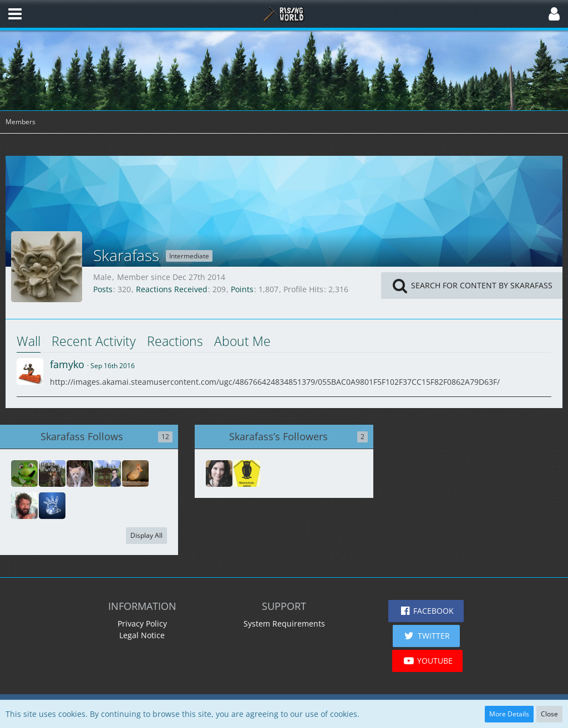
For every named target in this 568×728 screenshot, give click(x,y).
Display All (146, 535)
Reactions (175, 341)
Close (549, 714)
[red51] (52, 506)
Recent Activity (94, 341)
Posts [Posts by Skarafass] (103, 289)
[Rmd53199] (219, 474)
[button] (15, 14)
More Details (509, 714)
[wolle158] (52, 474)
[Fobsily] (108, 474)
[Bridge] (24, 474)
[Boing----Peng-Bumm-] (247, 474)
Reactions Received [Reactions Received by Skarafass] (172, 289)
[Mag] (135, 474)
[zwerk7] (80, 474)
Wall (29, 341)
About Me (242, 341)
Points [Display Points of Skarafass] (242, 289)
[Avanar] (24, 506)
